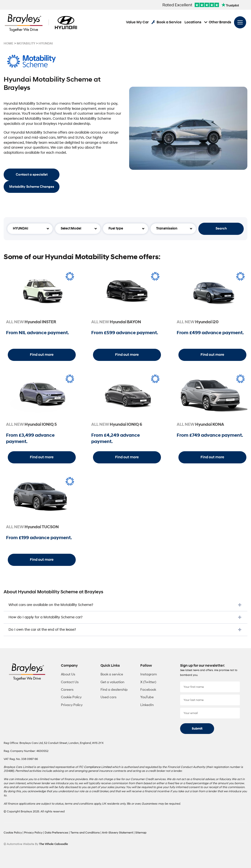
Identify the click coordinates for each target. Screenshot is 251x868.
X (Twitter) (148, 682)
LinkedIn (147, 705)
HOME (8, 43)
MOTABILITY (26, 43)
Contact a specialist (32, 174)
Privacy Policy (72, 705)
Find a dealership (114, 690)
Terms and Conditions (85, 833)
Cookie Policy (71, 697)
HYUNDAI (46, 43)
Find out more (42, 355)
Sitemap (141, 833)
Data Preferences (57, 833)
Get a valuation (112, 682)
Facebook (148, 690)
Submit (197, 729)
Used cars (109, 697)
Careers (67, 690)
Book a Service (167, 22)
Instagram (149, 674)
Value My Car (137, 22)
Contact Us (70, 682)
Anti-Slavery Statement (118, 833)
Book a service (112, 674)
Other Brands (218, 22)
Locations (193, 22)
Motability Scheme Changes (32, 187)
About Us (68, 674)
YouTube (147, 697)
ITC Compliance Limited (95, 767)
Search (221, 228)
